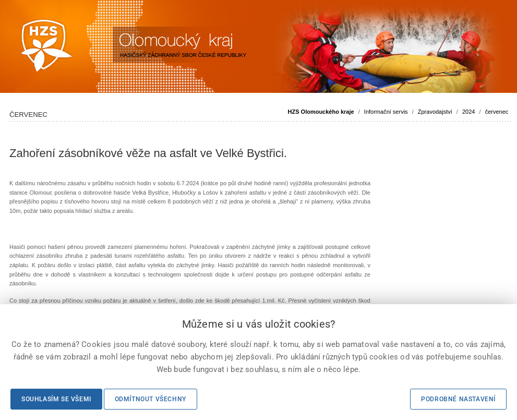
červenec (497, 112)
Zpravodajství (435, 112)
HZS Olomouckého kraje (321, 112)
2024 (468, 112)
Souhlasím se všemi (56, 399)
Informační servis (386, 112)
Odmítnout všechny (151, 399)
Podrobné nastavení (458, 399)
